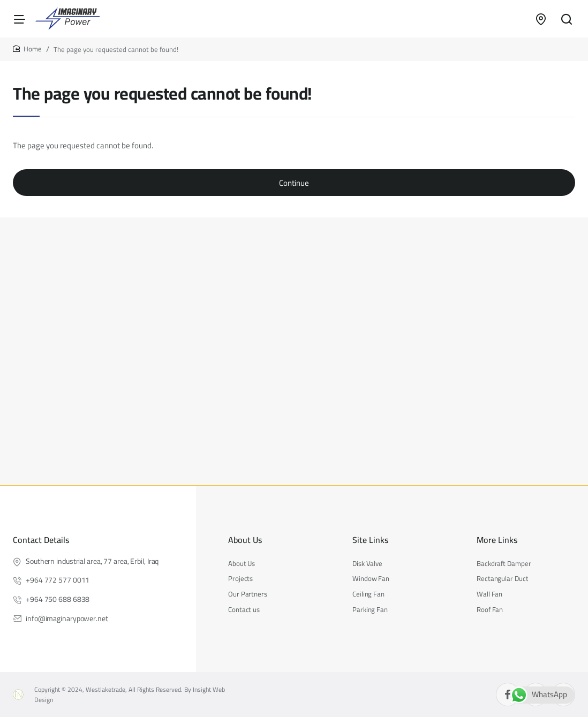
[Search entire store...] (567, 19)
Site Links (370, 540)
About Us (245, 540)
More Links (497, 540)
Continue (294, 183)
